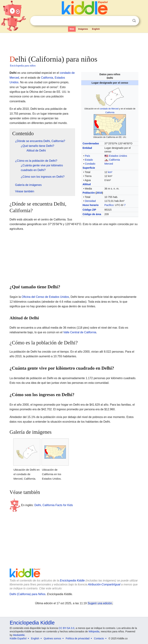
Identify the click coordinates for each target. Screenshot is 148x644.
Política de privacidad (78, 638)
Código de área (92, 214)
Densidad (90, 201)
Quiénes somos (52, 638)
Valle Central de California (80, 332)
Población (89, 193)
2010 (99, 193)
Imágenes (83, 29)
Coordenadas (91, 143)
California (110, 112)
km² (110, 172)
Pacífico (109, 205)
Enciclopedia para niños (23, 66)
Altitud (87, 184)
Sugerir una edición (100, 603)
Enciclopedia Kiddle (72, 581)
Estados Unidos (118, 156)
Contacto (99, 638)
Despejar (127, 21)
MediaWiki (19, 635)
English (96, 29)
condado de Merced (109, 109)
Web (72, 29)
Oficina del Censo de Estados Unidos (45, 297)
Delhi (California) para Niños (28, 594)
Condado (90, 164)
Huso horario (91, 205)
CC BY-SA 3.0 (67, 628)
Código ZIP (89, 210)
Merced (109, 164)
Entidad (87, 148)
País (87, 156)
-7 (124, 205)
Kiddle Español (18, 638)
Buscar (134, 21)
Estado (89, 160)
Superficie (89, 168)
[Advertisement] (74, 43)
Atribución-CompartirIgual (104, 584)
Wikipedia (94, 631)
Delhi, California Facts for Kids (54, 505)
